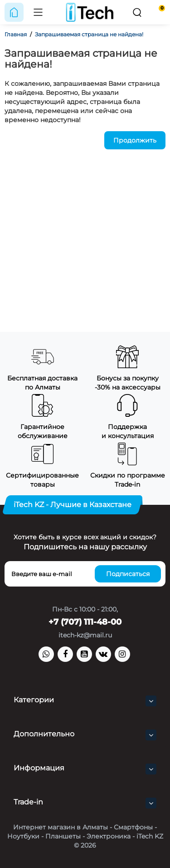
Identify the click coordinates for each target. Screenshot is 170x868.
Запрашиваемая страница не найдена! (89, 34)
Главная (16, 34)
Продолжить (135, 140)
